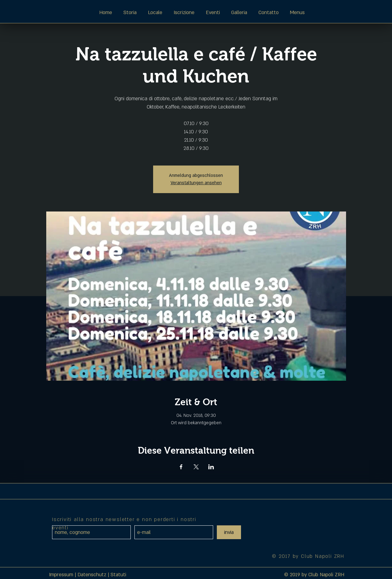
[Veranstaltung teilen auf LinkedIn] (211, 467)
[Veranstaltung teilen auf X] (196, 467)
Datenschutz (92, 575)
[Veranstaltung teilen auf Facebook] (181, 467)
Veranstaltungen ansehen (196, 183)
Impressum (61, 575)
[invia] (229, 532)
